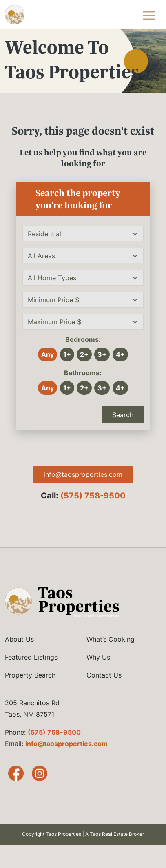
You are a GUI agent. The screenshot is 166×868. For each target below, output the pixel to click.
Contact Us (104, 675)
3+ (102, 354)
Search (123, 415)
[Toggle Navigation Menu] (149, 15)
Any (48, 354)
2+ (84, 354)
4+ (120, 354)
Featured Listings (31, 657)
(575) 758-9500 (93, 496)
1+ (67, 354)
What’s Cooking (111, 639)
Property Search (30, 675)
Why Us (98, 657)
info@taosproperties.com (83, 474)
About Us (19, 639)
